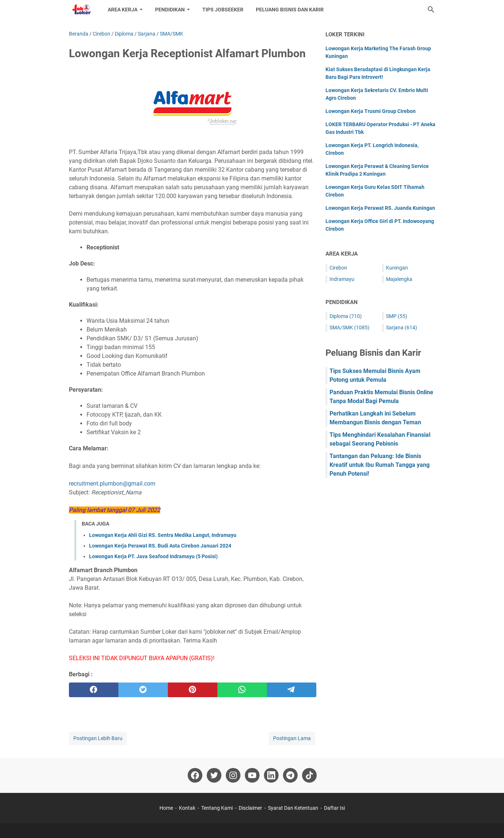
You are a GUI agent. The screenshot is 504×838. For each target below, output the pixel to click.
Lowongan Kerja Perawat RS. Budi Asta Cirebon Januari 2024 (160, 546)
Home (166, 808)
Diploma (346, 316)
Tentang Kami (217, 808)
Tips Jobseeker (223, 10)
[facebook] (94, 690)
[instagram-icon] (233, 775)
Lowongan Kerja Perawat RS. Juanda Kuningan (380, 208)
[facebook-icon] (195, 775)
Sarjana (402, 327)
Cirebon (338, 268)
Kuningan (397, 268)
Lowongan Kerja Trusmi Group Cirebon (371, 111)
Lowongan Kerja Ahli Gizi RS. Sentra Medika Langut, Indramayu (163, 535)
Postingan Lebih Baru (98, 738)
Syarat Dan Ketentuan (293, 808)
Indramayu (342, 279)
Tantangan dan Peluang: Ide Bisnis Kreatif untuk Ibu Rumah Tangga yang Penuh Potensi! (380, 465)
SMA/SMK (350, 327)
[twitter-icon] (214, 775)
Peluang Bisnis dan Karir (290, 10)
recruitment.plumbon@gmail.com (112, 484)
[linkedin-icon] (271, 775)
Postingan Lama (292, 738)
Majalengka (399, 279)
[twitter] (143, 690)
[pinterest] (193, 690)
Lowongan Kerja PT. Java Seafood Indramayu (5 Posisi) (153, 556)
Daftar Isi (334, 808)
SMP (397, 316)
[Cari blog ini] (431, 10)
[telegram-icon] (290, 775)
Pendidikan (170, 10)
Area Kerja (123, 10)
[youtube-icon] (252, 775)
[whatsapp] (242, 690)
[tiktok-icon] (309, 775)
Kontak (187, 808)
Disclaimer (250, 808)
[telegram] (292, 690)
